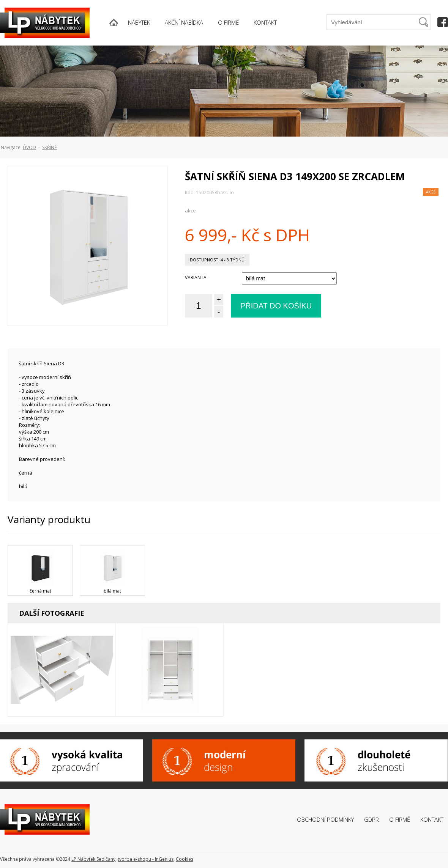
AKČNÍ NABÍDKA (184, 22)
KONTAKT (265, 22)
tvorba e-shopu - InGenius (146, 859)
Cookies (185, 859)
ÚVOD (29, 147)
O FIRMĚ (228, 22)
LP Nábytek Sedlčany (93, 859)
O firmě (400, 819)
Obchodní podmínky (325, 819)
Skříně (50, 147)
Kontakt (432, 819)
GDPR (371, 819)
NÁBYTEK (139, 22)
